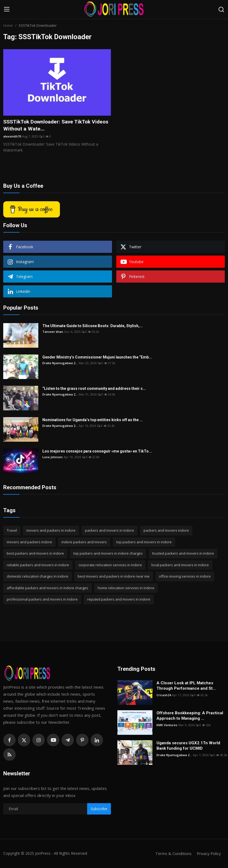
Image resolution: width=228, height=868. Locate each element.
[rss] (9, 755)
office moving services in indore (185, 577)
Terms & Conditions (172, 854)
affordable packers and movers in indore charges (47, 588)
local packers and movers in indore (180, 565)
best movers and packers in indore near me (114, 577)
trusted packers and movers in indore (183, 554)
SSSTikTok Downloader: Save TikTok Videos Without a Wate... (49, 125)
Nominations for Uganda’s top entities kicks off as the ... (93, 420)
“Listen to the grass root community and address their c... (94, 389)
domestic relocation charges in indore (38, 577)
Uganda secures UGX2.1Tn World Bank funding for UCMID (188, 746)
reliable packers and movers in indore (38, 565)
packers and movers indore (166, 531)
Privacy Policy (208, 854)
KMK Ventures (167, 725)
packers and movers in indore (110, 531)
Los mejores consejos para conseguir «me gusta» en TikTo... (97, 452)
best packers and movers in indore (35, 554)
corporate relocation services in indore (110, 565)
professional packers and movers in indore (42, 600)
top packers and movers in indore (144, 542)
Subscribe (99, 809)
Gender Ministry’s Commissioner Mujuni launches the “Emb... (97, 358)
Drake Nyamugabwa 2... (60, 363)
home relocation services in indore (126, 588)
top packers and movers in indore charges (108, 554)
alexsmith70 (12, 137)
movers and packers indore (29, 542)
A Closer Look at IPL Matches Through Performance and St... (186, 686)
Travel (12, 531)
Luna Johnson (52, 458)
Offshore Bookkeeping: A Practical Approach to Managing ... (190, 716)
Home (8, 25)
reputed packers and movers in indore (119, 600)
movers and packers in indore (51, 531)
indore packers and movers (84, 542)
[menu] (7, 9)
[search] (221, 9)
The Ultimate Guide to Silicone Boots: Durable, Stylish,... (93, 326)
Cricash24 (164, 695)
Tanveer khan (53, 332)
